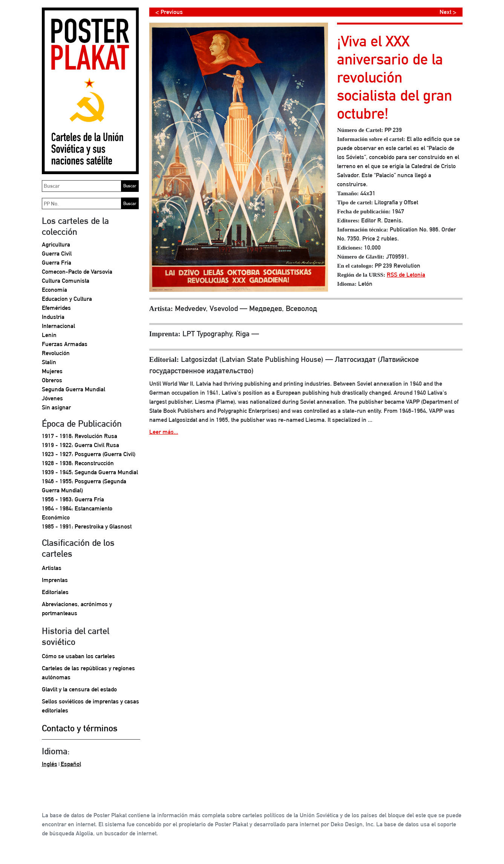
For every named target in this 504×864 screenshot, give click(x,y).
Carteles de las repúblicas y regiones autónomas (88, 673)
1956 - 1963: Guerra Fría (73, 499)
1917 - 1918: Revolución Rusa (80, 436)
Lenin (49, 335)
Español (71, 764)
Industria (53, 317)
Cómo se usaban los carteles (78, 656)
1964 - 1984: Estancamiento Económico (77, 513)
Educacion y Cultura (67, 299)
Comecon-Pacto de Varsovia (77, 272)
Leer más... (164, 432)
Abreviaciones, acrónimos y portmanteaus (77, 609)
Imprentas (55, 580)
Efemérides (56, 308)
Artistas (52, 568)
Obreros (52, 380)
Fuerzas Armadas (65, 344)
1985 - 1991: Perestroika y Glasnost (87, 526)
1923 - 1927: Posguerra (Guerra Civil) (89, 454)
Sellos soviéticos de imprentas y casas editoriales (90, 706)
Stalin (49, 362)
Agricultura (56, 244)
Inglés (50, 764)
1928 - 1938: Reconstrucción (78, 463)
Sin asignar (56, 407)
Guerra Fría (57, 263)
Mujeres (52, 371)
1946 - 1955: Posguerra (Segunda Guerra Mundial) (84, 486)
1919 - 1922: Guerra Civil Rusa (80, 445)
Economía (54, 290)
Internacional (58, 326)
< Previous (169, 12)
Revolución (56, 353)
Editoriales (55, 592)
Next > (448, 12)
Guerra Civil (57, 254)
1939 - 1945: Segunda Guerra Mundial (90, 472)
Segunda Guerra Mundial (74, 389)
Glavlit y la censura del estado (79, 689)
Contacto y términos (80, 728)
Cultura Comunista (66, 281)
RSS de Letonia (406, 275)
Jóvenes (52, 398)
